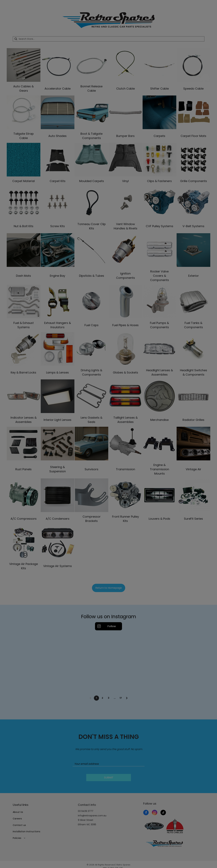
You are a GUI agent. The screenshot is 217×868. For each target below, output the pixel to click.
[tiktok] (163, 813)
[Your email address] (109, 764)
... (115, 698)
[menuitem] (43, 812)
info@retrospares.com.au (92, 816)
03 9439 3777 (86, 811)
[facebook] (146, 813)
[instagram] (155, 813)
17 (121, 698)
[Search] (109, 39)
